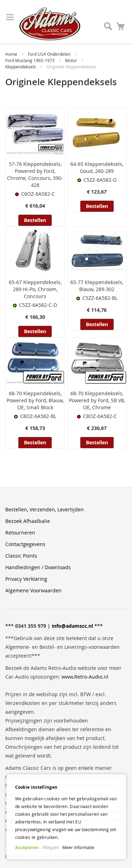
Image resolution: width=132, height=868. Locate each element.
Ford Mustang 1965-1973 (30, 60)
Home (12, 54)
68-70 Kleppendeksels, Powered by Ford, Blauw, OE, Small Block (35, 400)
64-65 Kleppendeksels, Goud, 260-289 (97, 167)
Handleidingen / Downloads (38, 567)
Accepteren (27, 847)
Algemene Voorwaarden (33, 590)
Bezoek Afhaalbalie (28, 521)
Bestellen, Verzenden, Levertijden (45, 509)
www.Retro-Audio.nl (85, 677)
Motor (72, 60)
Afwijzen (51, 847)
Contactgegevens (25, 544)
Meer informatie (78, 847)
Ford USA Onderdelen (50, 54)
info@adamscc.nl (72, 626)
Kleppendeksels (21, 67)
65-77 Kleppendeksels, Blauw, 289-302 (97, 286)
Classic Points (21, 556)
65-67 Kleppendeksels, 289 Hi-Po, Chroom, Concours (35, 289)
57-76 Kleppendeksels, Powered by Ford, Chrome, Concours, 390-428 (35, 174)
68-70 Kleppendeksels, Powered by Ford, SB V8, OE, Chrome (97, 400)
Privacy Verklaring (26, 579)
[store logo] (50, 24)
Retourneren (20, 533)
